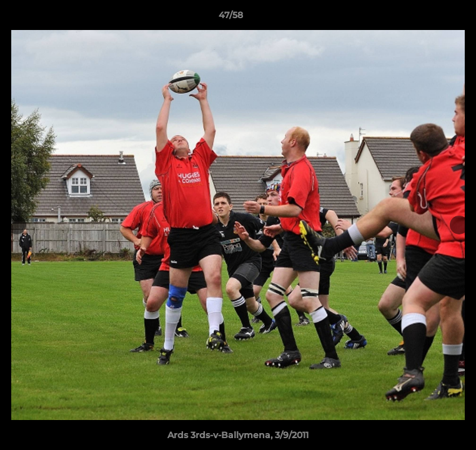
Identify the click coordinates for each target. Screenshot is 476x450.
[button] (431, 18)
